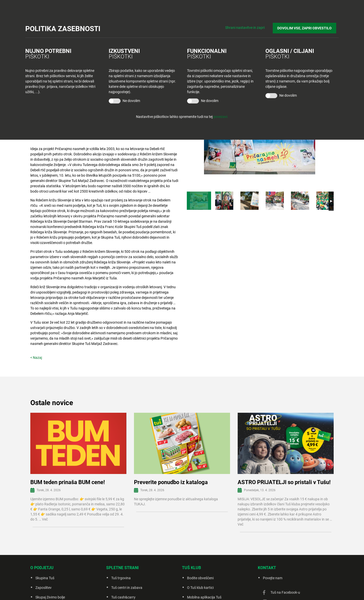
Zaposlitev (43, 588)
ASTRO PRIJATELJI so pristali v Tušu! (284, 482)
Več (45, 519)
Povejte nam (273, 578)
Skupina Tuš (45, 578)
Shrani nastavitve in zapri (250, 25)
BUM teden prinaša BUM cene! (68, 482)
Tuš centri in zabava (127, 588)
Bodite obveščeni (200, 578)
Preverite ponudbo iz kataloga (171, 482)
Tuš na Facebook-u (285, 592)
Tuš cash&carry (123, 597)
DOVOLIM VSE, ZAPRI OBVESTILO (307, 26)
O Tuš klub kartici (200, 588)
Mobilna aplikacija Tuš (204, 597)
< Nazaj (36, 358)
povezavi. (221, 117)
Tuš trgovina (121, 578)
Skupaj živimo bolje (50, 597)
